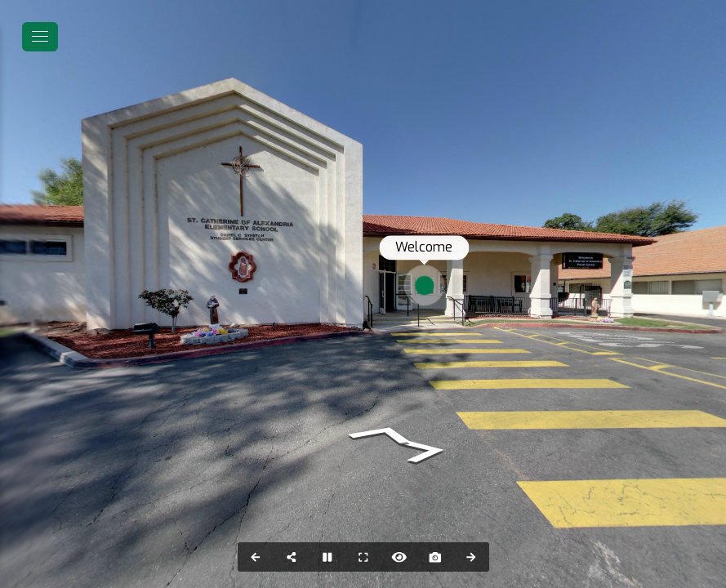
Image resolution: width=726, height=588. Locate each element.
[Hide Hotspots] (399, 557)
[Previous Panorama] (256, 557)
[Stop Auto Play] (327, 557)
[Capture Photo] (435, 557)
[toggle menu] (40, 37)
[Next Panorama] (471, 557)
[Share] (292, 557)
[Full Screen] (363, 557)
